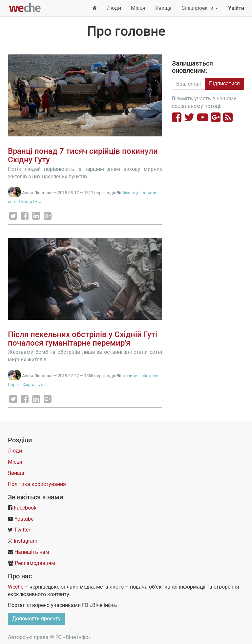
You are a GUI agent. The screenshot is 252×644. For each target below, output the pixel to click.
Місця (15, 462)
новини (149, 193)
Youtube (24, 519)
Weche (16, 587)
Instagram (26, 541)
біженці (130, 193)
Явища (16, 473)
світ (12, 201)
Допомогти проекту (36, 619)
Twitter (22, 530)
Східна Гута (30, 201)
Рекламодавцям (35, 563)
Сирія (13, 384)
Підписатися (224, 83)
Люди (15, 451)
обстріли (150, 376)
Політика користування (37, 484)
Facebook (25, 508)
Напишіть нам (32, 552)
